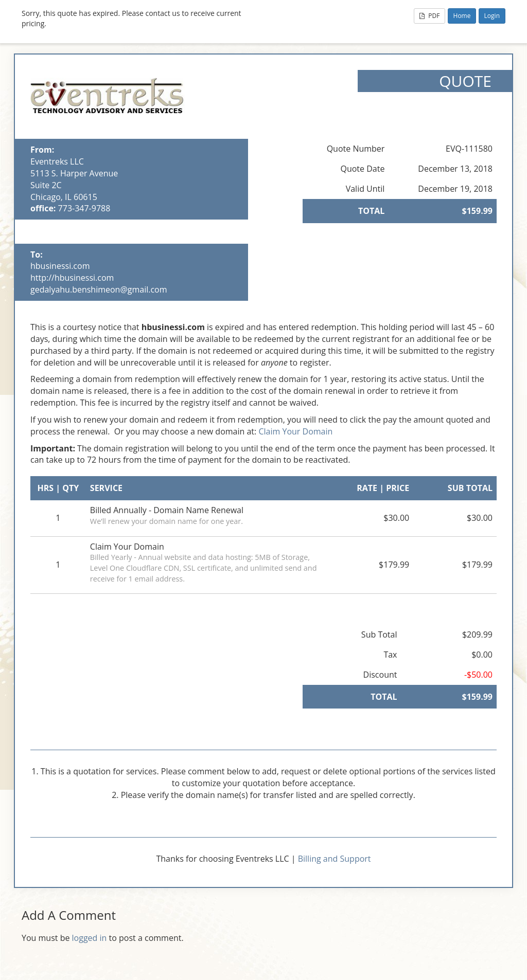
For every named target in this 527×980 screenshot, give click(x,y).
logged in (90, 938)
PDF (429, 16)
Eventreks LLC (57, 161)
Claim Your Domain (295, 431)
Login (492, 16)
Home (462, 16)
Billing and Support (335, 859)
